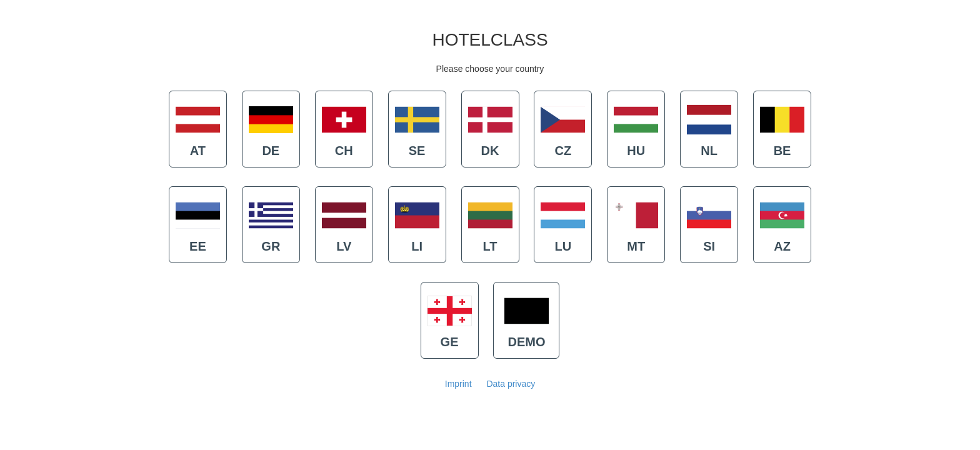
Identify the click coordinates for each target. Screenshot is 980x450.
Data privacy (511, 384)
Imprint (458, 384)
